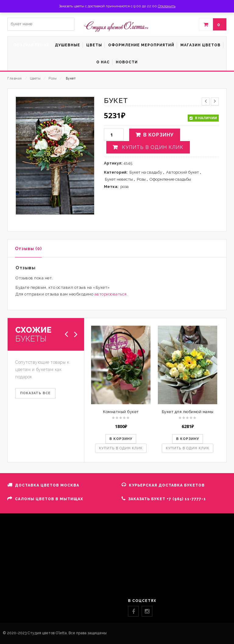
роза (124, 187)
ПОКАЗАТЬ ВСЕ (35, 393)
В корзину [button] (121, 439)
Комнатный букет (121, 412)
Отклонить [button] (167, 6)
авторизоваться (111, 294)
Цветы (35, 78)
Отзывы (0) (28, 249)
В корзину (158, 135)
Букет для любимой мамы (188, 412)
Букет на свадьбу (146, 172)
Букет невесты (119, 179)
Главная (15, 78)
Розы (53, 78)
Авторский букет (183, 172)
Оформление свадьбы (170, 179)
